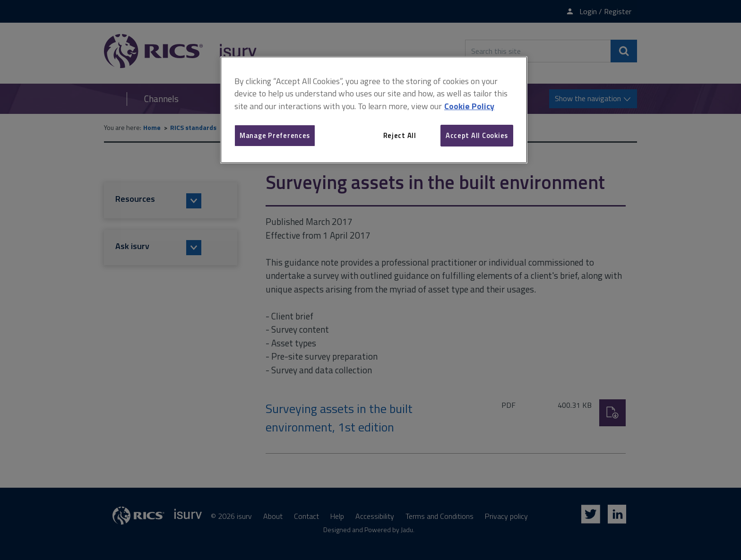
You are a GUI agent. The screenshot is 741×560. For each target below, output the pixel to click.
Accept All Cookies (477, 135)
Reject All (400, 135)
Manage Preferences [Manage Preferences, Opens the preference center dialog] (275, 135)
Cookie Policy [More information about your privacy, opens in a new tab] (469, 106)
